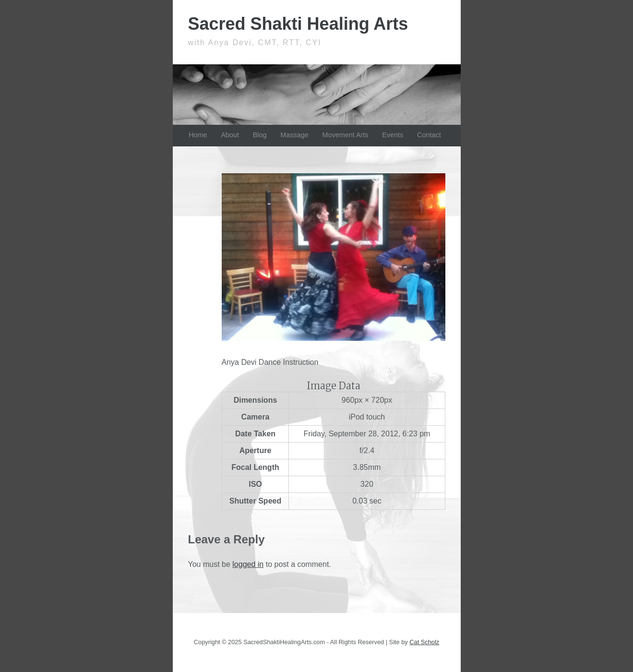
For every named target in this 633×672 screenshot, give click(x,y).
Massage (294, 135)
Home (198, 135)
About (230, 135)
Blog (260, 135)
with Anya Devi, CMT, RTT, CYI (255, 42)
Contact (429, 135)
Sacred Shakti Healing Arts (298, 24)
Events (393, 135)
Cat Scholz (424, 642)
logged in (248, 564)
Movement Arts (346, 135)
